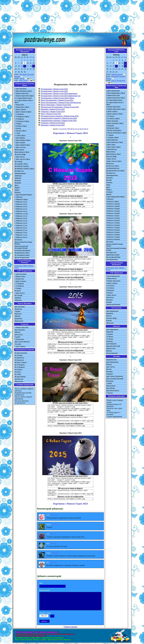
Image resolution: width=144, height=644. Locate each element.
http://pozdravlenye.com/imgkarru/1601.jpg (70, 499)
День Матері (110, 388)
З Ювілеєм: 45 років (113, 223)
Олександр (110, 268)
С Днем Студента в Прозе (23, 112)
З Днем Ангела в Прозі (114, 161)
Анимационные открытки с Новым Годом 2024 (59, 118)
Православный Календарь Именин (23, 243)
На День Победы (20, 377)
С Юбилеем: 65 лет (21, 230)
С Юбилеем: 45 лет (21, 221)
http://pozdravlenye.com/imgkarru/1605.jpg (70, 206)
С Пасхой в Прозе (20, 131)
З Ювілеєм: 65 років (113, 232)
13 (78, 129)
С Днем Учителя (20, 147)
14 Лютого (110, 337)
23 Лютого (110, 339)
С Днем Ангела (20, 157)
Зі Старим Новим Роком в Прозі (115, 103)
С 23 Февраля (19, 119)
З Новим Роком (111, 278)
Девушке (18, 192)
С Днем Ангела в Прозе (22, 159)
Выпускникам (19, 150)
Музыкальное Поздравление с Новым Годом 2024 (60, 107)
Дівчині (109, 194)
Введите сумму (45, 613)
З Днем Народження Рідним (115, 197)
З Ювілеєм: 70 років (113, 235)
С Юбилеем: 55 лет (21, 225)
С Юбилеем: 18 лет (21, 204)
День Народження (112, 311)
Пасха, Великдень (118, 80)
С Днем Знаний (20, 143)
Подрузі (109, 190)
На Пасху (18, 291)
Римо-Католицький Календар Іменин (116, 249)
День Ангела (111, 367)
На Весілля (110, 164)
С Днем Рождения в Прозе (23, 91)
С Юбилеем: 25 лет (21, 209)
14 (81, 129)
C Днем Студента (20, 281)
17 (87, 129)
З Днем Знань (111, 145)
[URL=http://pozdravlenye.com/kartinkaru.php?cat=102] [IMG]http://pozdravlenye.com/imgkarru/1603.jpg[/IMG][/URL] (70, 346)
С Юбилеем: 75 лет (21, 235)
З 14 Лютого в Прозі (113, 119)
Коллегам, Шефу (20, 154)
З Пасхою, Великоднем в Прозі (116, 133)
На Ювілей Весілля (113, 168)
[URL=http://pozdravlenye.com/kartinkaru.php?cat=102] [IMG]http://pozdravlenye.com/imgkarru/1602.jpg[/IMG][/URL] (70, 419)
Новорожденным (20, 173)
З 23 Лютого (110, 288)
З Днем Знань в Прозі (113, 147)
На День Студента (21, 362)
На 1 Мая (18, 374)
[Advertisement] (72, 17)
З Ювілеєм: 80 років (113, 239)
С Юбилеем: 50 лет (21, 223)
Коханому (110, 178)
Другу (17, 185)
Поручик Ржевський (113, 346)
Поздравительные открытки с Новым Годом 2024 (60, 116)
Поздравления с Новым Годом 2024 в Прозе (58, 98)
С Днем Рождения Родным (23, 195)
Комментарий (45, 590)
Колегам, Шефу (111, 156)
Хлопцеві (109, 192)
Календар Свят (111, 252)
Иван (25, 266)
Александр (18, 266)
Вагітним (109, 372)
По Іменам (110, 242)
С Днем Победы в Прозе (23, 140)
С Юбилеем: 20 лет (21, 206)
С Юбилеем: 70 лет (21, 233)
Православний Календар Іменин (115, 245)
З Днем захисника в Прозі (115, 123)
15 (83, 129)
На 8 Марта (19, 369)
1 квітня (109, 383)
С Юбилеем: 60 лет (21, 228)
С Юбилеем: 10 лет (21, 202)
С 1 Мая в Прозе (20, 135)
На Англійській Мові (113, 257)
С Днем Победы (20, 138)
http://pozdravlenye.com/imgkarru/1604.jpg (70, 280)
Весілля (109, 316)
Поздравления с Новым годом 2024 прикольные (59, 93)
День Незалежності (113, 390)
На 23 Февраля (20, 367)
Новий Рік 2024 (111, 360)
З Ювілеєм (110, 199)
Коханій (109, 180)
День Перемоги (111, 344)
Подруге (17, 188)
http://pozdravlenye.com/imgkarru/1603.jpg (70, 353)
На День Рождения (21, 353)
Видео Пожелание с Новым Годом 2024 (56, 105)
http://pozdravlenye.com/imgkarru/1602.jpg (70, 426)
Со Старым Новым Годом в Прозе (24, 101)
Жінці (108, 185)
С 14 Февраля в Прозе (22, 116)
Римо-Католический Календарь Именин (21, 247)
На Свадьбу (19, 161)
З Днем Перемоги (112, 140)
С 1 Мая (17, 133)
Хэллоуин (18, 344)
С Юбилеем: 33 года (21, 214)
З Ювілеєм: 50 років (113, 225)
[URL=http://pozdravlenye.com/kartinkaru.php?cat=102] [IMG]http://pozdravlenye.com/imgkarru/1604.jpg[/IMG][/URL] (70, 273)
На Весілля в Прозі (113, 166)
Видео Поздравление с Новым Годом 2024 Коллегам (61, 102)
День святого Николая (22, 342)
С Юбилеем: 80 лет (21, 237)
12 (76, 129)
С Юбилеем (19, 197)
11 (74, 129)
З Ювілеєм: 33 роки (113, 216)
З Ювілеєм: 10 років (113, 204)
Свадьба (17, 311)
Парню (17, 190)
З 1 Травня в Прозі (112, 137)
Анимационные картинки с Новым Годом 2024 (59, 121)
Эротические (19, 379)
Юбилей (17, 316)
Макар (31, 266)
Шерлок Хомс (111, 348)
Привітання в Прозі (113, 255)
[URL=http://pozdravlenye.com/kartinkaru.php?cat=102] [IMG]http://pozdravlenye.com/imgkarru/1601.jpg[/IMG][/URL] (70, 493)
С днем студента (20, 346)
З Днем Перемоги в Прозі (115, 142)
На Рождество (19, 360)
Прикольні (110, 323)
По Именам (18, 240)
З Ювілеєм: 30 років (113, 213)
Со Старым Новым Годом (23, 98)
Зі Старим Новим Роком (114, 100)
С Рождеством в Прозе (22, 107)
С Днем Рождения (21, 89)
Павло (108, 270)
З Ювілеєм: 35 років (113, 218)
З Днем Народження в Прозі (116, 93)
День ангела (19, 335)
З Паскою (109, 293)
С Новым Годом (20, 276)
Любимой (18, 178)
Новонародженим (112, 175)
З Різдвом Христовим (113, 107)
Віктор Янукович (112, 353)
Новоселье (18, 314)
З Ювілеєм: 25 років (113, 211)
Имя (41, 583)
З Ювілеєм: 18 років (113, 206)
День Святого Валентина (115, 376)
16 (85, 129)
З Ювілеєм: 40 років (113, 220)
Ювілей (109, 321)
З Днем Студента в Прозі (114, 114)
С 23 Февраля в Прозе (22, 121)
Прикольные (19, 321)
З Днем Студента (112, 111)
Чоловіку (109, 182)
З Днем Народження (113, 91)
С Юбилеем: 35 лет (21, 216)
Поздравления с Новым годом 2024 (54, 89)
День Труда (23, 80)
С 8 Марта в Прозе (21, 126)
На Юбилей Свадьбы (22, 166)
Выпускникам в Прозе (22, 152)
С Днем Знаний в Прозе (22, 145)
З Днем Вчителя (112, 149)
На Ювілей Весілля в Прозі (115, 171)
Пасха (22, 78)
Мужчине (18, 180)
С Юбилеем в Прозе (21, 199)
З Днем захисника (112, 121)
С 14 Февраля (19, 114)
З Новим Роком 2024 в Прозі (116, 98)
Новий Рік (110, 313)
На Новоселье (19, 171)
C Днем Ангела (20, 293)
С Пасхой (18, 128)
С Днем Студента (20, 109)
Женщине (18, 183)
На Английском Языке (22, 255)
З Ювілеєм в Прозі (112, 201)
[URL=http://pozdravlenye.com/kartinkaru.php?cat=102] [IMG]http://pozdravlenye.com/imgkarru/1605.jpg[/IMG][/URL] (70, 200)
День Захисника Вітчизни (115, 379)
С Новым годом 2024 (21, 327)
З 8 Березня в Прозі (113, 128)
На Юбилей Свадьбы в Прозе (24, 169)
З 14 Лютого (110, 116)
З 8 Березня (110, 126)
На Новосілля (111, 173)
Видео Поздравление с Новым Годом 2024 (57, 100)
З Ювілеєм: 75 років (113, 237)
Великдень (110, 381)
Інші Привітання (112, 260)
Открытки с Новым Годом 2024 (53, 112)
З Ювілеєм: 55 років (113, 227)
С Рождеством (19, 105)
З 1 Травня (110, 135)
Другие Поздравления (22, 257)
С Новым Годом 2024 (21, 93)
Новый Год (18, 309)
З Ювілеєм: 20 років (113, 209)
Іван (117, 268)
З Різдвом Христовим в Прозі (116, 109)
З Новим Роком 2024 (113, 95)
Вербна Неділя (117, 74)
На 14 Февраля (20, 365)
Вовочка (109, 351)
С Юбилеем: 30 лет (21, 211)
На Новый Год (19, 358)
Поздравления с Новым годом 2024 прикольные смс (61, 96)
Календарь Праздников (22, 250)
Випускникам (111, 152)
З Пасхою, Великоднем (114, 130)
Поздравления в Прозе (22, 253)
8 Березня (110, 341)
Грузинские (18, 319)
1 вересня (109, 393)
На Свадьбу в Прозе (21, 164)
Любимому (18, 176)
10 (72, 129)
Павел (16, 268)
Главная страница (70, 627)
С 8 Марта (18, 124)
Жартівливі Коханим (113, 305)
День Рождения (20, 307)
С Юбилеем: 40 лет (21, 218)
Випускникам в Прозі (113, 154)
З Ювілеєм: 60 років (113, 230)
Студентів (110, 334)
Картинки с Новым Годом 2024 (53, 109)
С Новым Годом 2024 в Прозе (24, 96)
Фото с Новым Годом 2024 (51, 114)
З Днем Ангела (111, 159)
